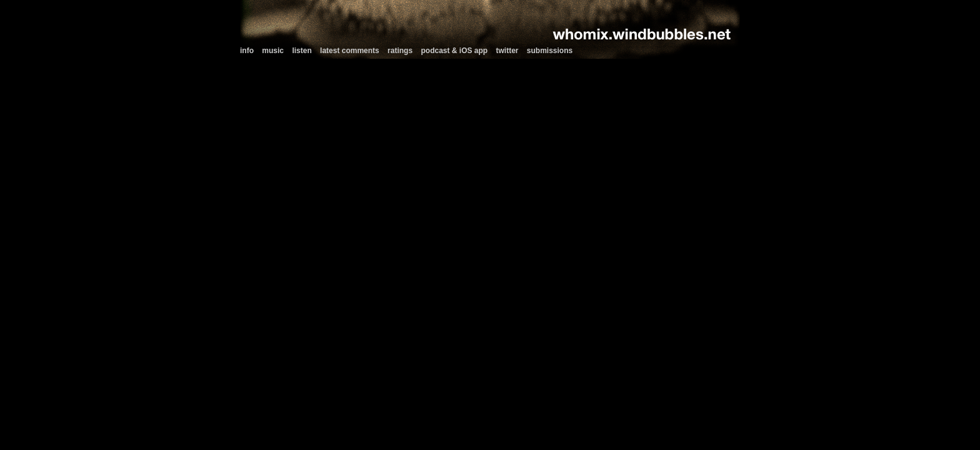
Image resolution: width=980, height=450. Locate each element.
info (247, 51)
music (273, 51)
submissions (550, 51)
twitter (507, 51)
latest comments (350, 51)
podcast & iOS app (454, 51)
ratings (400, 51)
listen (302, 51)
